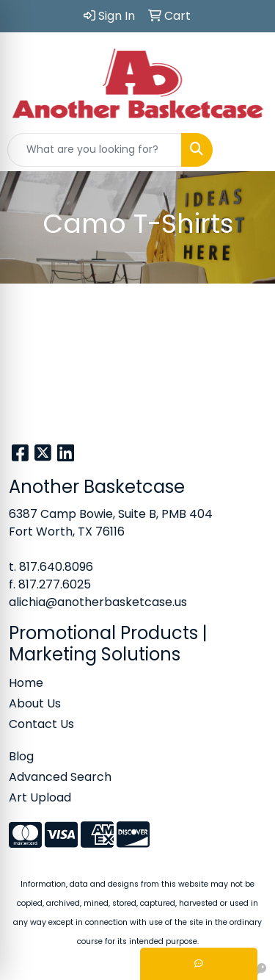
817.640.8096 (56, 567)
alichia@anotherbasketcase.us (98, 602)
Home (26, 683)
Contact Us (41, 724)
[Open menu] (246, 150)
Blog (21, 756)
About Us (35, 703)
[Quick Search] (95, 150)
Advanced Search (60, 777)
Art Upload (40, 797)
